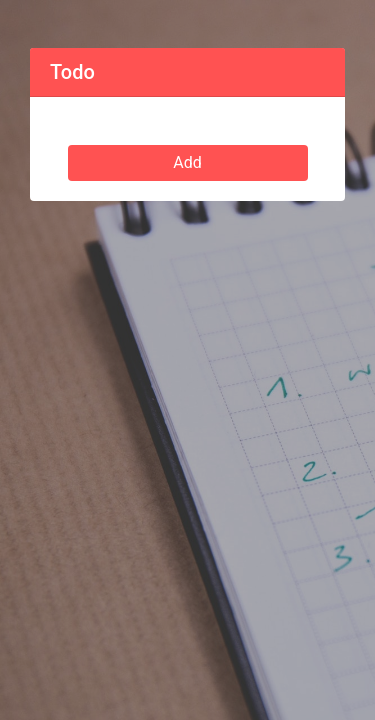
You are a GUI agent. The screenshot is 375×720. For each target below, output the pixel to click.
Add (187, 162)
